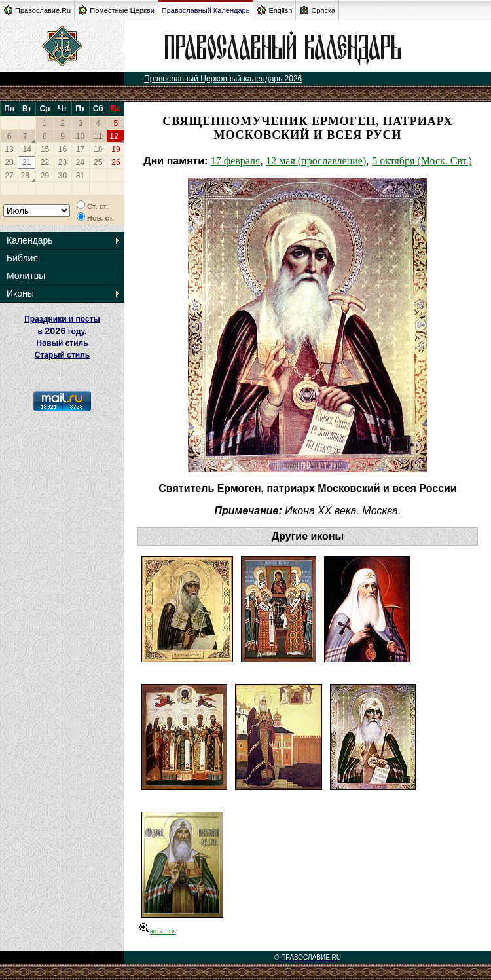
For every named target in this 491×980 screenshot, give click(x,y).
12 (114, 136)
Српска (317, 10)
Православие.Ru (37, 10)
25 (98, 162)
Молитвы (26, 276)
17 (80, 149)
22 (45, 162)
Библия (22, 258)
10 (80, 136)
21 (27, 162)
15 (45, 149)
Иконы (20, 293)
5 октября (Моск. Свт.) (422, 161)
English (274, 10)
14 (27, 149)
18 (98, 149)
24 (80, 162)
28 (25, 176)
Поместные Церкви (116, 10)
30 (63, 176)
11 (98, 136)
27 (9, 176)
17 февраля (236, 161)
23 (63, 162)
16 (63, 149)
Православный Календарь (206, 10)
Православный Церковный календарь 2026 (223, 79)
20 (9, 162)
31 (80, 176)
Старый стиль (62, 355)
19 (116, 149)
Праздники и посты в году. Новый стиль (62, 331)
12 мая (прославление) (316, 161)
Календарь (30, 240)
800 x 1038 (158, 932)
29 (45, 176)
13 (9, 149)
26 (116, 162)
